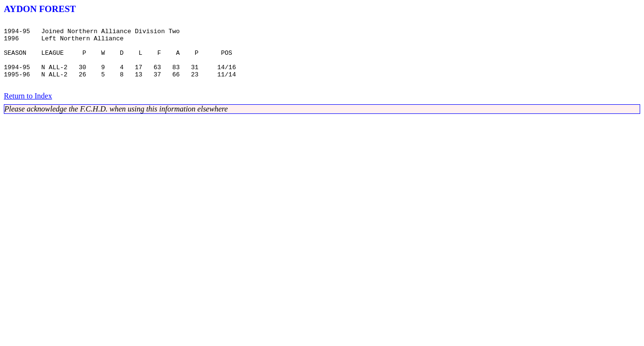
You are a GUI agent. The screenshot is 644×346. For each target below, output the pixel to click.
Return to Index (28, 109)
